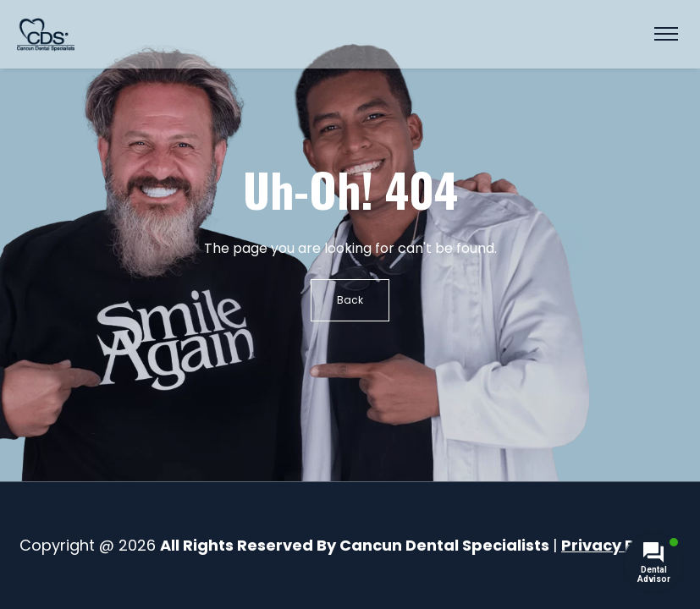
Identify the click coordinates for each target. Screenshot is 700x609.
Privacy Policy (617, 545)
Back (350, 300)
